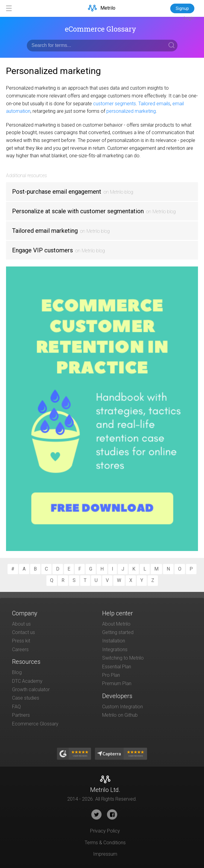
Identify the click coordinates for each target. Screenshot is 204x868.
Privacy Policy (105, 831)
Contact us (24, 632)
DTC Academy (27, 681)
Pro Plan (111, 675)
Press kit (21, 641)
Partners (21, 715)
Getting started (118, 632)
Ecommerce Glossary (35, 724)
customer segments (115, 104)
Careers (20, 649)
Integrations (115, 649)
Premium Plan (117, 683)
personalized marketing (131, 111)
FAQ (16, 707)
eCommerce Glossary (100, 29)
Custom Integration (122, 707)
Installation (114, 641)
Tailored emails (154, 104)
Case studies (26, 698)
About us (21, 624)
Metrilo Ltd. (105, 790)
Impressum (105, 854)
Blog (17, 672)
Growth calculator (31, 689)
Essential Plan (117, 667)
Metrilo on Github (120, 715)
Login (189, 18)
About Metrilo (116, 624)
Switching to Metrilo (123, 658)
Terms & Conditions (105, 843)
